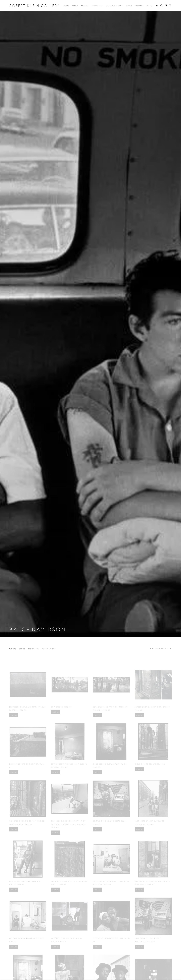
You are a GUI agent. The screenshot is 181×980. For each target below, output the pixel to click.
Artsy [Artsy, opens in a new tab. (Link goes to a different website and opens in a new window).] (170, 6)
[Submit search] (157, 5)
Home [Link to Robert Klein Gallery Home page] (66, 6)
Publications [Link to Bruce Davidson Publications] (49, 649)
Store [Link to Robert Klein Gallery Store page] (150, 6)
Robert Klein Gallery (34, 6)
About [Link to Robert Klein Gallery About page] (75, 6)
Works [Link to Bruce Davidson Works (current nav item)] (13, 649)
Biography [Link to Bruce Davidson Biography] (34, 649)
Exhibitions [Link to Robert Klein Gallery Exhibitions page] (98, 6)
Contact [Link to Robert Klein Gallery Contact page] (139, 6)
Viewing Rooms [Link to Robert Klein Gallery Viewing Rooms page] (115, 6)
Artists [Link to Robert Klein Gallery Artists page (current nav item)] (85, 6)
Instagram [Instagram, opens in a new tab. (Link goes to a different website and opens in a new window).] (166, 6)
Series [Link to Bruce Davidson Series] (22, 649)
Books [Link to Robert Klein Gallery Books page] (129, 6)
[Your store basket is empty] (161, 6)
